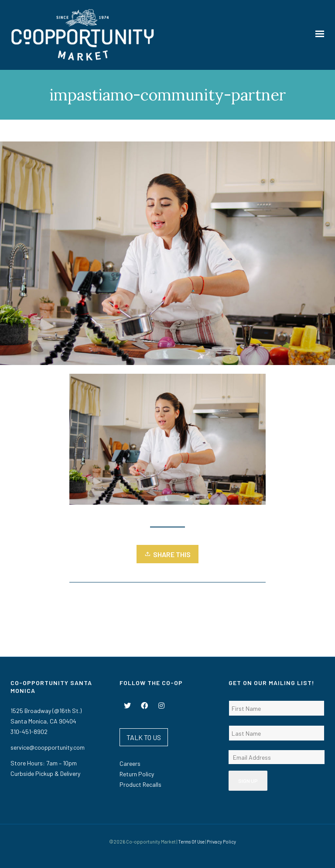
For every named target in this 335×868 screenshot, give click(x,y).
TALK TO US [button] (144, 737)
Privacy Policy (221, 842)
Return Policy (137, 774)
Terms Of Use (191, 842)
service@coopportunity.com (48, 747)
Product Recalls (140, 784)
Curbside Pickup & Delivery (45, 773)
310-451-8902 (29, 732)
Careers (130, 763)
